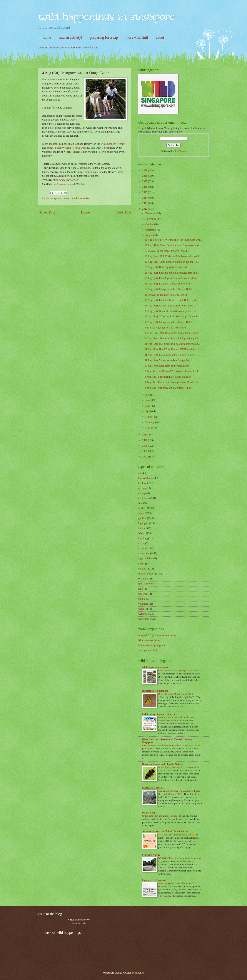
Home (85, 212)
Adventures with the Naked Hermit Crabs (165, 831)
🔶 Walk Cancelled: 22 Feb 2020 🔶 (177, 835)
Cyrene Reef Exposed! (154, 880)
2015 (145, 192)
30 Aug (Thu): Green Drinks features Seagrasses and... (172, 245)
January (150, 428)
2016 (145, 187)
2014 (145, 198)
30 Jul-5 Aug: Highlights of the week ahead (167, 366)
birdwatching (145, 478)
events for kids (90, 48)
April (148, 411)
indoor (142, 528)
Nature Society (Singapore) (152, 646)
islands (142, 533)
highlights (143, 523)
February (150, 422)
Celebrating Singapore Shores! (159, 714)
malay (141, 544)
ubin (141, 599)
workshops (144, 619)
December (151, 213)
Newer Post (47, 212)
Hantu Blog (148, 813)
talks (141, 589)
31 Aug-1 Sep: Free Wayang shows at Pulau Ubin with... (173, 240)
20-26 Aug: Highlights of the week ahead (166, 251)
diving (142, 493)
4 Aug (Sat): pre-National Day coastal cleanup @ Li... (172, 371)
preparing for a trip (104, 37)
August (149, 235)
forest (141, 513)
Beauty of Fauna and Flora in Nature (162, 764)
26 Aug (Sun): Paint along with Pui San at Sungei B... (172, 262)
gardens (142, 518)
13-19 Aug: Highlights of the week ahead (166, 295)
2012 (145, 209)
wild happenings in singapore (107, 16)
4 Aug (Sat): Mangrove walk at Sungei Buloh (168, 388)
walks (86, 198)
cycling (142, 488)
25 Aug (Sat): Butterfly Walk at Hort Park (166, 267)
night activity (145, 558)
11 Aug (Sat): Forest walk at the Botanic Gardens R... (172, 355)
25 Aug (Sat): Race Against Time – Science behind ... (172, 278)
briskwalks (144, 483)
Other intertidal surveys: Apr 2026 (175, 670)
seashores (77, 198)
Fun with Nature (151, 855)
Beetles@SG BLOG (153, 788)
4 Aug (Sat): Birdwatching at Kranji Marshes (168, 377)
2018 (145, 176)
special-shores (146, 584)
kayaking (143, 539)
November (151, 219)
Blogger (139, 973)
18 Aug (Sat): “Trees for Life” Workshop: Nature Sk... (172, 317)
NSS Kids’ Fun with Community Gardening (180, 858)
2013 (145, 203)
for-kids (142, 508)
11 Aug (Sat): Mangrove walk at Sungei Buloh (168, 360)
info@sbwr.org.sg (61, 184)
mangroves (56, 198)
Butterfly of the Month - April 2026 (176, 694)
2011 (145, 435)
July (148, 395)
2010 (145, 440)
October (150, 224)
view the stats (79, 923)
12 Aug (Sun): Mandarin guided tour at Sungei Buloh (172, 333)
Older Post (123, 212)
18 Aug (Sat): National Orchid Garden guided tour (170, 311)
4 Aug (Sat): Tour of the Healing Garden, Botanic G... (172, 382)
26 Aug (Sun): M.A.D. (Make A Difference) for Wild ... (173, 256)
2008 (145, 451)
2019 (145, 171)
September (151, 230)
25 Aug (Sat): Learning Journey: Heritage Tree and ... (172, 273)
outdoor (67, 198)
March (149, 417)
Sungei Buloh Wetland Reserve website (68, 148)
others (141, 564)
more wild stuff (137, 37)
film (140, 503)
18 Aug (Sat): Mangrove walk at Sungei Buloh (168, 322)
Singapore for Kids (148, 651)
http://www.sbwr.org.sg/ (66, 180)
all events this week (48, 48)
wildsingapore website (113, 144)
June (148, 400)
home (47, 37)
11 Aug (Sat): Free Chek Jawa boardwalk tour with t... (172, 344)
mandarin (143, 549)
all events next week (71, 48)
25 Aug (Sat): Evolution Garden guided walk (168, 284)
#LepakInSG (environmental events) (157, 635)
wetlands (143, 614)
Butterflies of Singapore (155, 691)
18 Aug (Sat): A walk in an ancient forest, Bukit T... (171, 306)
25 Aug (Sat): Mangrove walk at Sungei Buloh (168, 289)
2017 (145, 181)
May (148, 406)
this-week (143, 594)
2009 (145, 446)
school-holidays (146, 574)
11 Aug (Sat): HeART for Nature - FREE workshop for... (174, 349)
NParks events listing (149, 640)
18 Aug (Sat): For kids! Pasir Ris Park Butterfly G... (171, 300)
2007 (145, 457)
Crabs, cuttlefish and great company (160, 816)
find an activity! (70, 37)
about (160, 37)
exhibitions (144, 498)
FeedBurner (180, 151)
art (140, 473)
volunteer (143, 604)
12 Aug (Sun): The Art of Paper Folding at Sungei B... (172, 339)
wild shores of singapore (155, 667)
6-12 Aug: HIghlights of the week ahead (165, 328)
